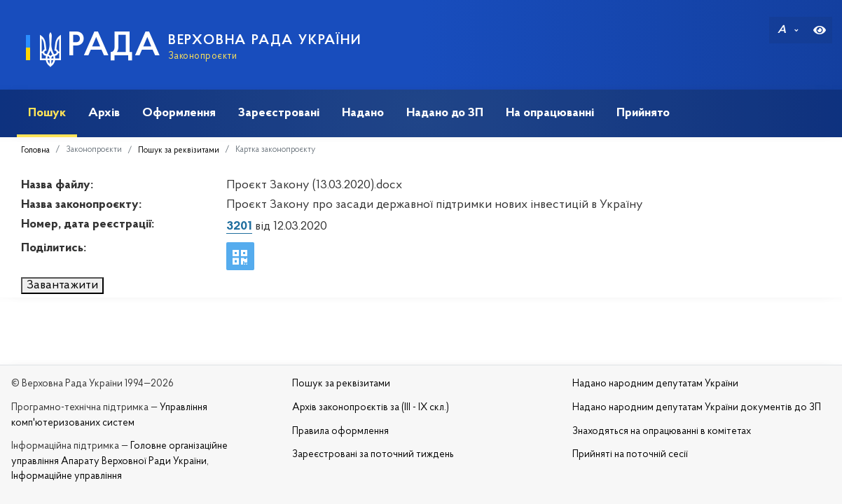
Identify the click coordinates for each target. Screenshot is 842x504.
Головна (35, 150)
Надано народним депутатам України (655, 384)
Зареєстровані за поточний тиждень (373, 455)
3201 (239, 226)
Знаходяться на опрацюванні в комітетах (662, 432)
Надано (363, 113)
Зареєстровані (279, 113)
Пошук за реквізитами (179, 150)
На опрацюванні (550, 113)
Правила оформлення (340, 432)
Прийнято (643, 113)
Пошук (47, 113)
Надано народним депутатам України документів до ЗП (697, 408)
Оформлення (179, 113)
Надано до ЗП (445, 113)
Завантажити (62, 285)
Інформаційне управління (67, 476)
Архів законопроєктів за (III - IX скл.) (371, 408)
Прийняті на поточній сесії (630, 455)
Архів (104, 113)
